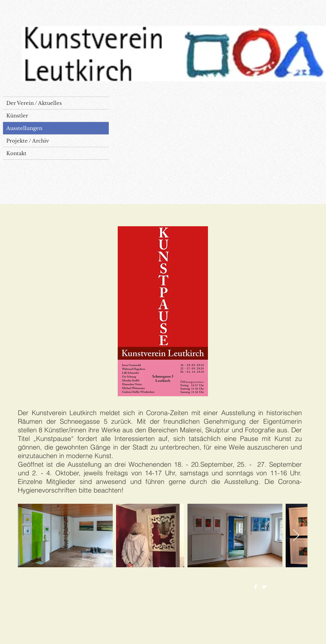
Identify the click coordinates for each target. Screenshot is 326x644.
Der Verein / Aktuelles (34, 103)
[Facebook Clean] (256, 587)
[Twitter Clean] (264, 587)
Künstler (17, 116)
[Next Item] (296, 536)
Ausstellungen (24, 128)
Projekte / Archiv (28, 141)
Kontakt (16, 153)
